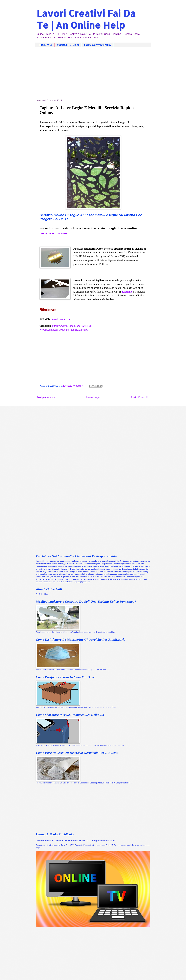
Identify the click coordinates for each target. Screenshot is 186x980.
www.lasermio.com (61, 319)
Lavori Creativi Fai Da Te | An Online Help (86, 19)
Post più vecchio (140, 397)
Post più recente (46, 397)
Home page (93, 397)
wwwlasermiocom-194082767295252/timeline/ (64, 330)
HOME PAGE (46, 45)
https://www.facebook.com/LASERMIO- (73, 326)
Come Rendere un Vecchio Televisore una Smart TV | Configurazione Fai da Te (76, 841)
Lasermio (127, 292)
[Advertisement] (93, 75)
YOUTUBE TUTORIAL (68, 45)
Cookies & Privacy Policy (98, 45)
